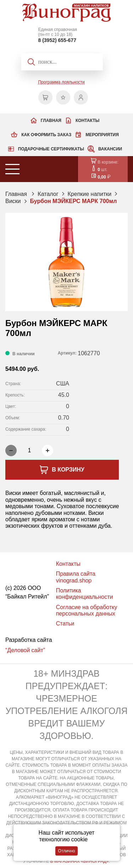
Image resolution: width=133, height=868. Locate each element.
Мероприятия (102, 135)
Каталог (48, 194)
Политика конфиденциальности (85, 594)
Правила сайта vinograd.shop (76, 577)
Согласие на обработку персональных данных (87, 610)
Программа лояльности (62, 82)
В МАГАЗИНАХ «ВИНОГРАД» (79, 861)
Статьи (65, 624)
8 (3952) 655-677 (57, 40)
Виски (13, 201)
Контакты (87, 121)
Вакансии (110, 149)
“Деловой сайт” (25, 650)
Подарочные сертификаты (51, 149)
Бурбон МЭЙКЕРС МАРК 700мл (74, 201)
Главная (51, 121)
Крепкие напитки (90, 194)
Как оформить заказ (46, 135)
